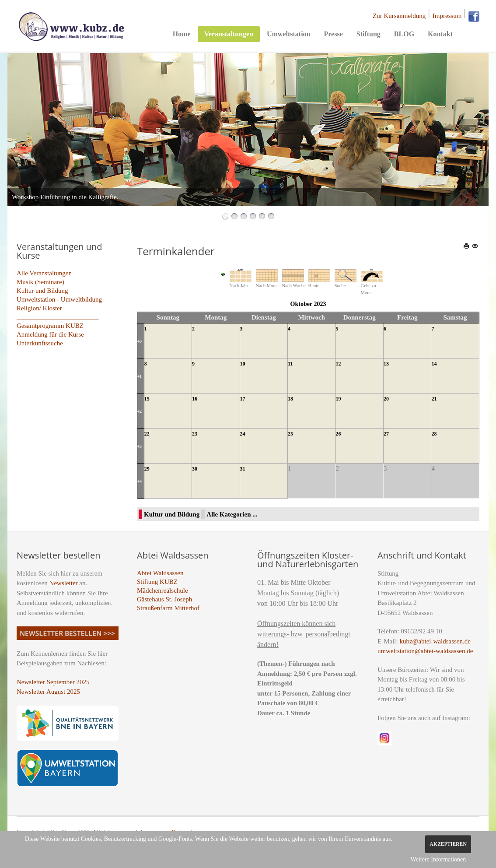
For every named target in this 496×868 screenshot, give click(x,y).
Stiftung (369, 34)
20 (386, 399)
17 (243, 399)
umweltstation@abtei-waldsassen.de (425, 651)
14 (434, 364)
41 (140, 376)
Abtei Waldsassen (160, 573)
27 (386, 434)
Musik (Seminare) (40, 282)
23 (195, 434)
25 (290, 434)
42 (140, 411)
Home (182, 34)
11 (290, 364)
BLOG (404, 34)
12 (339, 364)
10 (243, 364)
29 (147, 469)
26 (339, 434)
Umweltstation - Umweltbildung (59, 299)
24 (243, 434)
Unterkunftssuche (40, 343)
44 (140, 481)
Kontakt (440, 34)
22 (147, 434)
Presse (333, 34)
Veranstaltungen (229, 34)
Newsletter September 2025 (53, 682)
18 (290, 399)
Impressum (447, 16)
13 (386, 364)
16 (195, 399)
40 (140, 341)
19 (339, 399)
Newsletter (64, 583)
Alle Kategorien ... (232, 514)
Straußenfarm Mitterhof (168, 608)
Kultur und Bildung (42, 291)
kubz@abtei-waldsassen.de (435, 641)
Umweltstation (289, 34)
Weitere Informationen (438, 859)
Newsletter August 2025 (48, 692)
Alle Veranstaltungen (44, 273)
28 (434, 434)
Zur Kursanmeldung (399, 16)
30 (195, 469)
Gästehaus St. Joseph (164, 599)
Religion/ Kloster (39, 308)
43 (140, 446)
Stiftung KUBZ (157, 582)
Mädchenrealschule (162, 590)
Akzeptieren (448, 844)
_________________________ (58, 317)
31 (243, 469)
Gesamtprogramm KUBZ (50, 326)
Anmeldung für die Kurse (50, 334)
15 (147, 399)
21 (434, 399)
